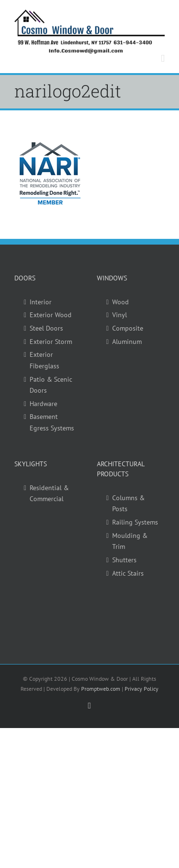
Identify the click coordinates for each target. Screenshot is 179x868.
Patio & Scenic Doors (51, 385)
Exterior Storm (51, 342)
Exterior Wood (51, 315)
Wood (121, 302)
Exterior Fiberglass (44, 360)
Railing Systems (135, 522)
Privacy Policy (142, 689)
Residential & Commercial (49, 493)
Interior (41, 302)
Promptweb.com (101, 689)
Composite (128, 328)
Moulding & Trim (130, 541)
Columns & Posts (128, 504)
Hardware (43, 404)
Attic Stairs (128, 573)
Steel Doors (46, 328)
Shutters (124, 560)
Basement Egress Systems (52, 422)
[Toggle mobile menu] (163, 59)
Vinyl (120, 315)
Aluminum (127, 342)
